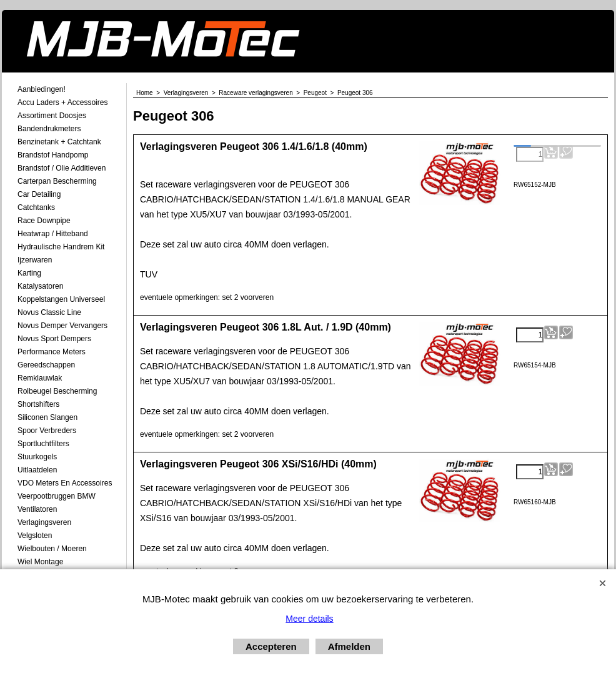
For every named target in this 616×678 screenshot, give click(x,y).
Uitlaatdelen (37, 470)
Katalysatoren (40, 286)
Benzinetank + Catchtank (59, 142)
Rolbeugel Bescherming (57, 391)
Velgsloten (35, 536)
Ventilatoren (37, 509)
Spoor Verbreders (47, 431)
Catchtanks (36, 207)
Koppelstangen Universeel (61, 299)
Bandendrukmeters (49, 129)
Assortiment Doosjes (52, 116)
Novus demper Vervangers (62, 326)
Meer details (309, 619)
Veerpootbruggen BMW (57, 496)
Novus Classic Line (49, 312)
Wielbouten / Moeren (52, 549)
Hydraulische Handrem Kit (61, 247)
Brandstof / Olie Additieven (62, 168)
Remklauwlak (40, 378)
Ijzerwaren (35, 260)
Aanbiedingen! (42, 89)
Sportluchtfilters (43, 444)
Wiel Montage (40, 562)
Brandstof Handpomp (53, 155)
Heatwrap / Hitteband (53, 234)
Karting (29, 273)
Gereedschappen (46, 365)
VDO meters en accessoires (65, 483)
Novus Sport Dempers (54, 339)
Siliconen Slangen (47, 417)
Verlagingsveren (44, 522)
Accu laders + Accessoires (62, 102)
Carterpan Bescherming (57, 181)
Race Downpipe (44, 221)
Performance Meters (52, 352)
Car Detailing (39, 194)
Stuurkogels (37, 457)
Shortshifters (38, 404)
